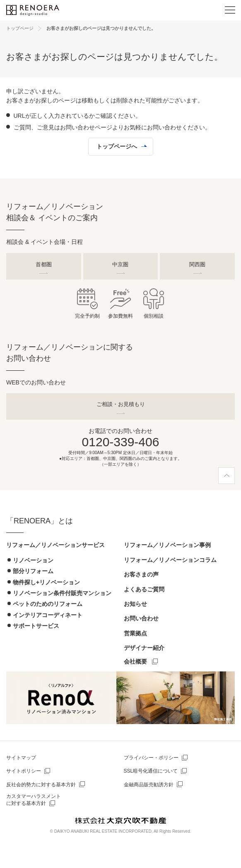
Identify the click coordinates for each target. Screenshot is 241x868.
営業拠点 (135, 633)
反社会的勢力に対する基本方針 (41, 785)
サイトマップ (21, 758)
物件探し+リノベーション (46, 582)
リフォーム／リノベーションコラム (170, 560)
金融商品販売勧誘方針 (149, 785)
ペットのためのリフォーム (48, 604)
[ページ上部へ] (227, 476)
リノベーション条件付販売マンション (62, 593)
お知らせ (135, 604)
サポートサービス (36, 626)
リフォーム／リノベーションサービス (55, 545)
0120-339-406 (121, 442)
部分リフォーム (33, 571)
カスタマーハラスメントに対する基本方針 (34, 800)
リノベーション (33, 560)
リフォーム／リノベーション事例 (167, 545)
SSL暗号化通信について (151, 771)
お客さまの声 (141, 574)
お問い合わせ (141, 618)
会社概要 (135, 661)
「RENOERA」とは (40, 521)
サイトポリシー (24, 771)
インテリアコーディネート (48, 615)
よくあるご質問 (144, 589)
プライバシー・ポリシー (151, 758)
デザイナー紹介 (144, 648)
